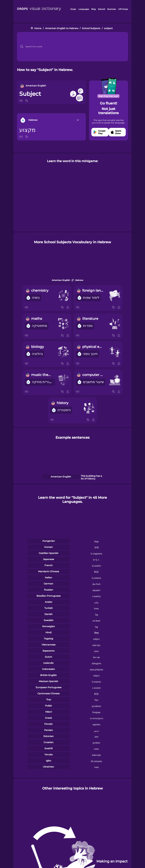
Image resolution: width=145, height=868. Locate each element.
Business (112, 9)
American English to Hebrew (62, 28)
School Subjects (91, 28)
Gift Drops (123, 9)
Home (38, 28)
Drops (73, 9)
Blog (94, 9)
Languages (84, 9)
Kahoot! (102, 9)
